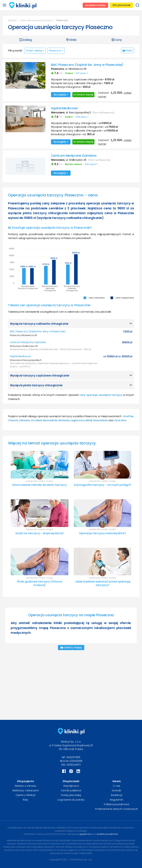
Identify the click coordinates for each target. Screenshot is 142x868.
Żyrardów (120, 420)
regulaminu (86, 834)
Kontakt (117, 790)
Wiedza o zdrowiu (25, 786)
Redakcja (117, 795)
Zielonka (24, 420)
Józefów (128, 416)
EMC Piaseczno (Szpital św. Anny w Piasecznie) (87, 65)
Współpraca (71, 786)
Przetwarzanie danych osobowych (117, 809)
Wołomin (64, 420)
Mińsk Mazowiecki (97, 420)
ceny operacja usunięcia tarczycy (101, 395)
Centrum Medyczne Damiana (74, 156)
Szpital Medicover (65, 108)
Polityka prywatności (117, 804)
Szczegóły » (61, 95)
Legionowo (77, 420)
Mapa (128, 50)
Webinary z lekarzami (25, 790)
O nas (117, 786)
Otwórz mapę (71, 647)
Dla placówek (122, 5)
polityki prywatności (108, 834)
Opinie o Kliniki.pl (25, 795)
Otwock (13, 420)
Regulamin (117, 800)
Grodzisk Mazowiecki (44, 420)
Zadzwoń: (115, 95)
